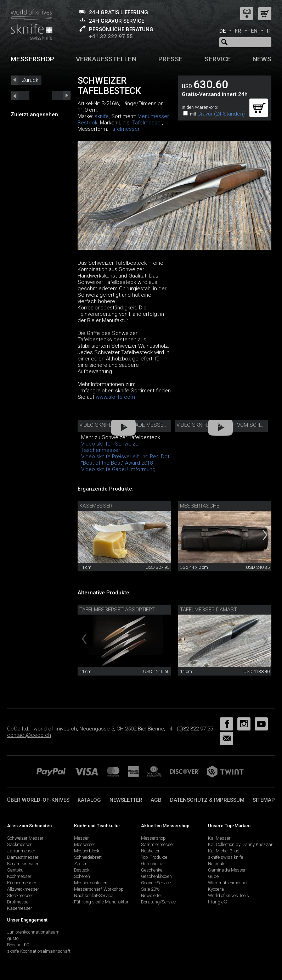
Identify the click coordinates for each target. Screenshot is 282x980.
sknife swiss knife (225, 857)
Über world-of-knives (38, 800)
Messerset (84, 844)
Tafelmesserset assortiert (117, 610)
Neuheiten (151, 851)
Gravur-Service (156, 883)
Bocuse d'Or (19, 945)
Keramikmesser (23, 864)
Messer (81, 838)
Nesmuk (216, 864)
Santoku (15, 870)
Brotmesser (19, 902)
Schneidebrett (88, 857)
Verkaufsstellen (106, 59)
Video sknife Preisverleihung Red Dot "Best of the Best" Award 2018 (125, 460)
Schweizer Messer (25, 838)
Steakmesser (20, 895)
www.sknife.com (115, 397)
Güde (213, 876)
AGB (156, 800)
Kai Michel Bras (224, 851)
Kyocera (216, 889)
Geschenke (152, 870)
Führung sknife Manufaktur (101, 902)
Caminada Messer (227, 870)
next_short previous (20, 96)
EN (254, 31)
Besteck (88, 123)
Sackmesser (19, 844)
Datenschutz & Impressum (207, 800)
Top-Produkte (154, 857)
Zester (80, 864)
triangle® (218, 902)
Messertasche (200, 506)
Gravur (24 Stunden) (221, 114)
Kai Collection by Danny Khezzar (240, 844)
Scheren (82, 876)
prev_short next (61, 96)
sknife (102, 116)
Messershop (32, 59)
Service (218, 59)
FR (238, 31)
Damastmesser (23, 857)
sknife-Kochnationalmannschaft (39, 951)
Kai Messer (219, 838)
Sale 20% (150, 889)
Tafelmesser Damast (208, 610)
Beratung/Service (158, 902)
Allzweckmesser (23, 889)
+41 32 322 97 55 (111, 37)
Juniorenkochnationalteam (33, 932)
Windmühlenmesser (228, 883)
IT (269, 31)
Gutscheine (152, 864)
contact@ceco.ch (29, 735)
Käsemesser (96, 506)
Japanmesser (21, 851)
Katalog (89, 800)
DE (222, 31)
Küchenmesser (22, 883)
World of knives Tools (229, 895)
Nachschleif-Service (94, 895)
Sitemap (264, 800)
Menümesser (153, 116)
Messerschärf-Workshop (99, 889)
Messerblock (87, 851)
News (262, 59)
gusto (13, 938)
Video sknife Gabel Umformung (118, 469)
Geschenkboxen (156, 876)
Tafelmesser (147, 123)
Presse (171, 59)
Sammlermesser (158, 844)
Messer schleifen (91, 883)
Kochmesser (19, 876)
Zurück (30, 80)
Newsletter (126, 800)
